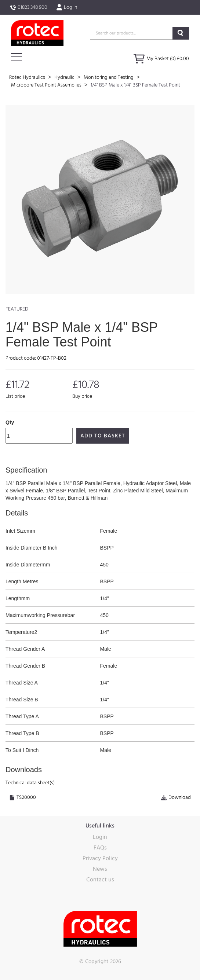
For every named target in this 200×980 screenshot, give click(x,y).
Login (100, 837)
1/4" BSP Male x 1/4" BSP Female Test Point (135, 85)
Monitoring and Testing (109, 77)
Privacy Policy (100, 858)
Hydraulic (65, 77)
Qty (10, 422)
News (100, 869)
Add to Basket (103, 436)
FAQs (100, 848)
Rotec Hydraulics (28, 77)
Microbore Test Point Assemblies (47, 85)
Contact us (100, 880)
